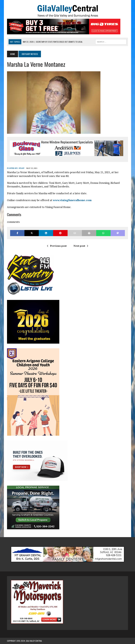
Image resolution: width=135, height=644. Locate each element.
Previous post (57, 246)
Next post (81, 246)
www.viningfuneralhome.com (72, 200)
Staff (22, 168)
